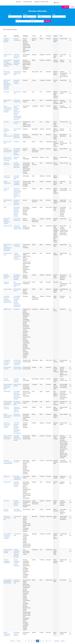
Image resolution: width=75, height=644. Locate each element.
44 (35, 641)
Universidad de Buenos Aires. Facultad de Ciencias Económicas (17, 152)
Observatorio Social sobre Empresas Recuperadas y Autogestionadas (8, 299)
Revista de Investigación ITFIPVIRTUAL (7, 561)
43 (32, 641)
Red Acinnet (17, 309)
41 (26, 641)
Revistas (19, 2)
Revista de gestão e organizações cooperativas (8, 403)
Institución (18, 19)
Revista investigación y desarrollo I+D (7, 634)
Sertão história (7, 392)
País (38, 14)
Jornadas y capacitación (41, 2)
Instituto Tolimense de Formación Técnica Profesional (17, 563)
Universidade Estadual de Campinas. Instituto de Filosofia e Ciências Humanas (17, 212)
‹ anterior (19, 641)
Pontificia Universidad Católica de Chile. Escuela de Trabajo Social (18, 256)
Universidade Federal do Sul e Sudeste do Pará (18, 227)
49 (50, 641)
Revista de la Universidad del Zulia (7, 518)
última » (63, 641)
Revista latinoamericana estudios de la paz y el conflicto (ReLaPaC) (8, 109)
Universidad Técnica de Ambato (16, 634)
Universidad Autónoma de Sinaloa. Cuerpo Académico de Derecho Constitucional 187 (17, 193)
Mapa (73, 7)
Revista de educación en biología (7, 276)
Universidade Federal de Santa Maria (18, 403)
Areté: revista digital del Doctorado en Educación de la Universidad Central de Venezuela (7, 85)
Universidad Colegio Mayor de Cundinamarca (18, 478)
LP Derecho (6, 122)
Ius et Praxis (6, 92)
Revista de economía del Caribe (7, 130)
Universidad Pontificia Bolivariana (16, 380)
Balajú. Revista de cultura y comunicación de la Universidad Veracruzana (8, 248)
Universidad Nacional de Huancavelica (17, 136)
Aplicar (48, 21)
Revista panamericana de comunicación (8, 416)
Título (10, 14)
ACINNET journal (7, 309)
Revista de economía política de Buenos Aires (8, 150)
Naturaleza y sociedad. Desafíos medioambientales (8, 462)
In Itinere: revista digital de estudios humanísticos (8, 159)
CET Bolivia (16, 142)
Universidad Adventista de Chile (17, 581)
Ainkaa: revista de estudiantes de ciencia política (8, 437)
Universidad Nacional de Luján (16, 177)
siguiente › (57, 641)
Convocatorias (28, 2)
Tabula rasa (6, 476)
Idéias (5, 207)
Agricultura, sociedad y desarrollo (6, 40)
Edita (61, 36)
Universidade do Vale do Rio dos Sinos (17, 73)
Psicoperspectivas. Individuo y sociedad (8, 551)
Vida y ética (6, 501)
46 (41, 641)
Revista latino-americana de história (7, 73)
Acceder (57, 3)
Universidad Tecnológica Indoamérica (17, 183)
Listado (66, 7)
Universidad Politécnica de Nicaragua (17, 56)
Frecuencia (33, 19)
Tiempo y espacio (8, 289)
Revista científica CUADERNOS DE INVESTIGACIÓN (8, 581)
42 (29, 641)
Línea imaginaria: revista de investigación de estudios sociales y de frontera (8, 63)
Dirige (56, 36)
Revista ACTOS (7, 482)
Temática (25, 14)
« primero (12, 641)
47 (44, 641)
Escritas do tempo (8, 226)
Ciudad (54, 14)
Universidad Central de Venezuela (16, 82)
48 (47, 641)
